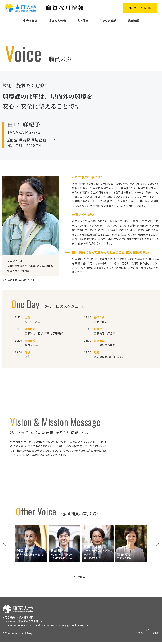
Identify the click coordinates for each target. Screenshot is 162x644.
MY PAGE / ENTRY (140, 8)
